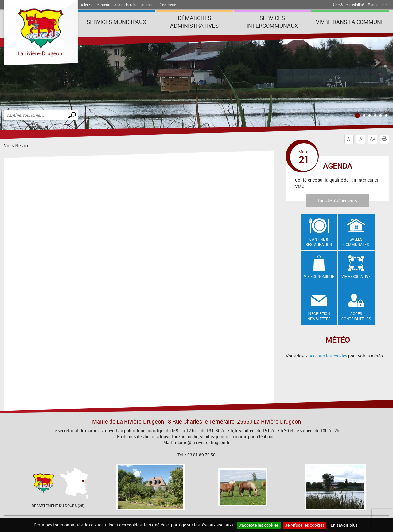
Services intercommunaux (272, 22)
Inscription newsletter (319, 316)
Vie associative (356, 276)
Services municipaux (116, 22)
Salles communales (356, 242)
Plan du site (378, 5)
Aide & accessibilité (348, 5)
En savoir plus (344, 525)
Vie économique (319, 276)
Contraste (168, 5)
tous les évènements (338, 201)
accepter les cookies (328, 356)
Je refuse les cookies (305, 525)
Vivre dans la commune (350, 22)
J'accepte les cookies (259, 525)
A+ (373, 139)
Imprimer (385, 139)
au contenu (101, 5)
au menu (148, 5)
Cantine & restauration (319, 242)
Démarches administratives (194, 22)
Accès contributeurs (356, 316)
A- (349, 139)
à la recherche (126, 5)
